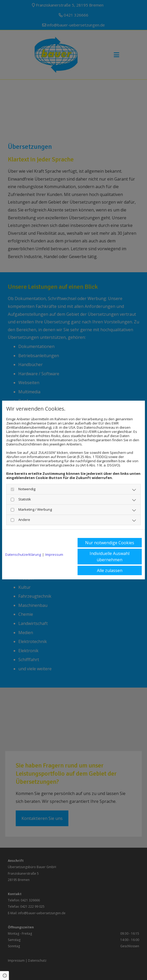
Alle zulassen (110, 570)
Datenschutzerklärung (23, 554)
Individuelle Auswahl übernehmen (110, 557)
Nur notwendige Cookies (110, 543)
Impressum (54, 554)
